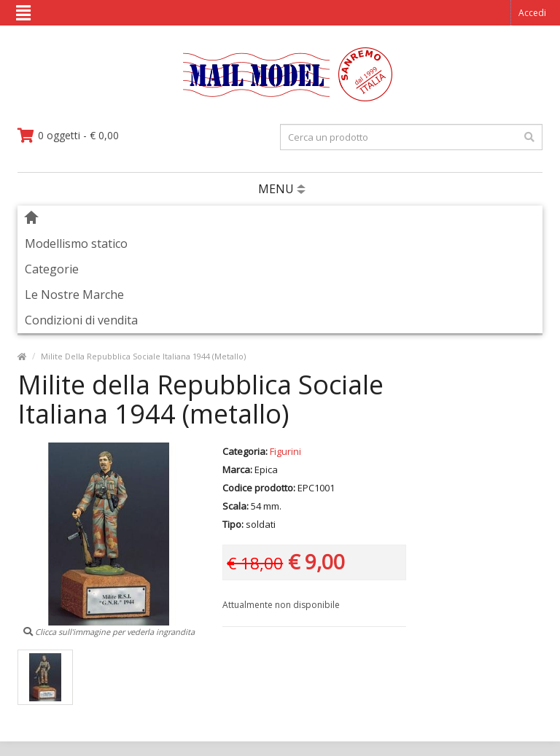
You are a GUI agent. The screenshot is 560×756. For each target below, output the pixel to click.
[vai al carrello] (68, 136)
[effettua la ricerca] (529, 137)
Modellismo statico (76, 243)
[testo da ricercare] (411, 137)
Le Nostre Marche (74, 295)
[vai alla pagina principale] (280, 98)
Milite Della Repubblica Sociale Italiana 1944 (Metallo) (143, 356)
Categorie (52, 269)
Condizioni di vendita (81, 320)
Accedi (532, 13)
